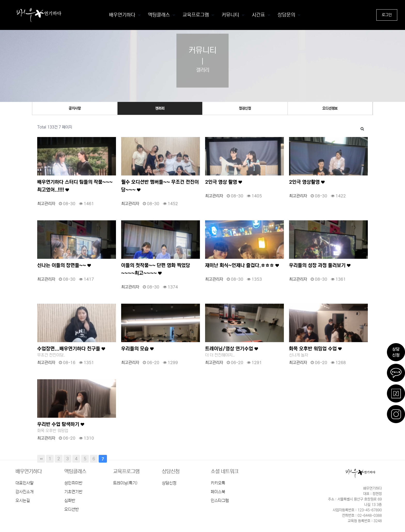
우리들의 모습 (137, 349)
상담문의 (286, 15)
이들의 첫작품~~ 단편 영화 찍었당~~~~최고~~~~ (156, 269)
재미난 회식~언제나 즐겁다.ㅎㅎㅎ (242, 265)
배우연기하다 (122, 15)
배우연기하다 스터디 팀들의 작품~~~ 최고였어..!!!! (75, 186)
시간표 (258, 15)
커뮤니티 (230, 15)
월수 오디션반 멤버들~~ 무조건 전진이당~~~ (160, 186)
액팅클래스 (159, 15)
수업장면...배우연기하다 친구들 (71, 349)
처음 (41, 459)
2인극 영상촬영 (307, 182)
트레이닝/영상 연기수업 (232, 349)
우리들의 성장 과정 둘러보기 (320, 265)
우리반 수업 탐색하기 (61, 424)
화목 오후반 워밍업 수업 (315, 349)
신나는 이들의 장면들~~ (64, 265)
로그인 (387, 15)
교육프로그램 (196, 15)
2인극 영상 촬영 (224, 182)
